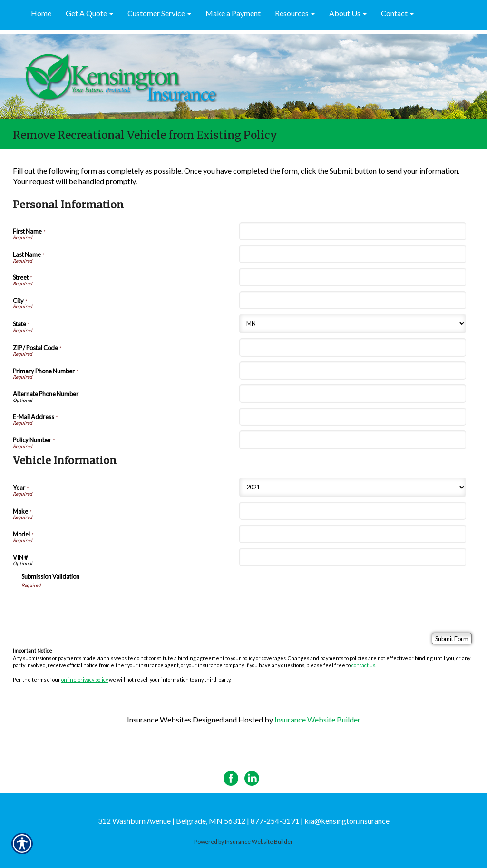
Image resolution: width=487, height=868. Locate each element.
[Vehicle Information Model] (352, 534)
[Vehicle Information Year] (352, 487)
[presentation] (94, 607)
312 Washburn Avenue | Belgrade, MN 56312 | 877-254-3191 (199, 821)
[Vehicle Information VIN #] (352, 557)
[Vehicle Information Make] (352, 511)
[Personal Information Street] (352, 277)
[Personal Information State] (352, 324)
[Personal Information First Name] (352, 231)
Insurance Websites (159, 719)
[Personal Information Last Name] (352, 254)
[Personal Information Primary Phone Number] (352, 371)
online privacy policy (85, 679)
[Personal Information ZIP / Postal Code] (352, 347)
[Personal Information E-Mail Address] (352, 417)
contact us (363, 665)
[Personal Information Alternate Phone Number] (352, 393)
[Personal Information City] (352, 300)
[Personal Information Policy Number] (352, 439)
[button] (89, 14)
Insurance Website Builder (317, 719)
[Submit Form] (452, 639)
